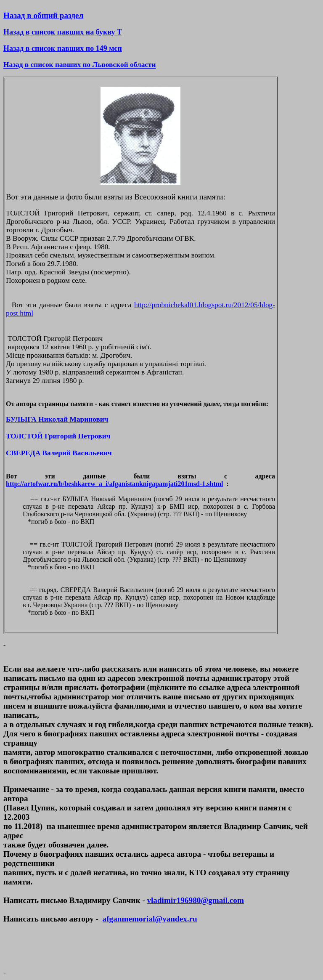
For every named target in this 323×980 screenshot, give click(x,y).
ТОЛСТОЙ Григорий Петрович (58, 436)
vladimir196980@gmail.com (195, 900)
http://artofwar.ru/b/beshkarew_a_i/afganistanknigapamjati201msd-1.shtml (115, 484)
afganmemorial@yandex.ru (150, 919)
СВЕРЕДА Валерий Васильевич (59, 453)
